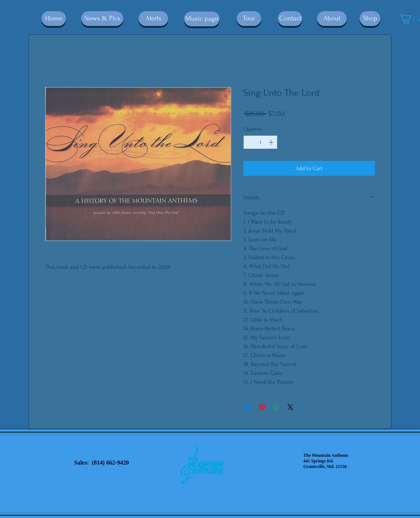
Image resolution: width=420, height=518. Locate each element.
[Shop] (370, 19)
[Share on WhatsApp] (276, 407)
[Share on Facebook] (248, 407)
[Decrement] (249, 142)
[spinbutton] (260, 142)
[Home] (54, 19)
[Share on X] (290, 407)
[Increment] (272, 142)
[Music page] (202, 19)
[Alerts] (153, 19)
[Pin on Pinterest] (262, 407)
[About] (332, 19)
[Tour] (249, 19)
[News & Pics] (102, 19)
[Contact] (290, 19)
